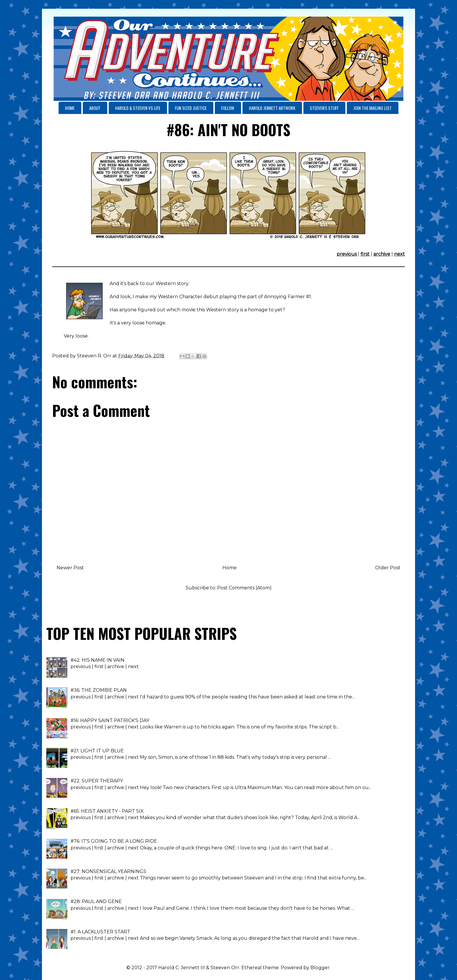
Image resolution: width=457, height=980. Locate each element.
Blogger (320, 968)
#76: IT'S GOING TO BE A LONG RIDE (114, 841)
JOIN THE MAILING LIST (372, 108)
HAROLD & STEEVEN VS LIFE (138, 108)
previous (347, 254)
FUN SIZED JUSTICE (191, 108)
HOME (70, 108)
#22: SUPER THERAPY (97, 781)
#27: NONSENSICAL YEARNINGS (108, 871)
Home (230, 568)
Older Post (388, 568)
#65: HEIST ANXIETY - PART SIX (107, 811)
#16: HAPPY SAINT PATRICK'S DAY (110, 720)
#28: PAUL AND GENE (96, 901)
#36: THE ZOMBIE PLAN (99, 690)
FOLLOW (228, 108)
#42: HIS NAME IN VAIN (97, 660)
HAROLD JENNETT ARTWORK (272, 108)
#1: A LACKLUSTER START (100, 932)
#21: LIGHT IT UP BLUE (97, 751)
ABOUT (95, 108)
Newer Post (70, 568)
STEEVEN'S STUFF (324, 108)
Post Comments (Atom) (244, 588)
